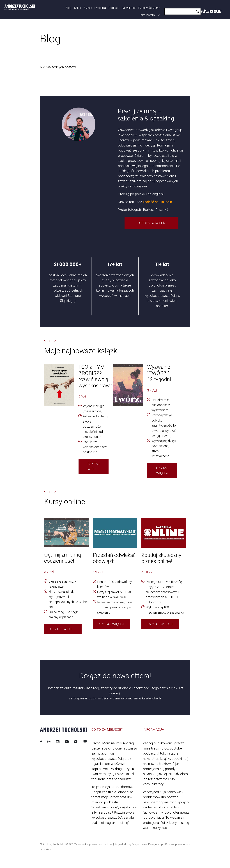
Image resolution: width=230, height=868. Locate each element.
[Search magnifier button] (197, 11)
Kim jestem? (150, 15)
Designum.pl (156, 844)
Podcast (114, 8)
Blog (68, 8)
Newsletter (129, 8)
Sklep (78, 8)
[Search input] (180, 11)
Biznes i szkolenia (95, 8)
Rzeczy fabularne (149, 8)
